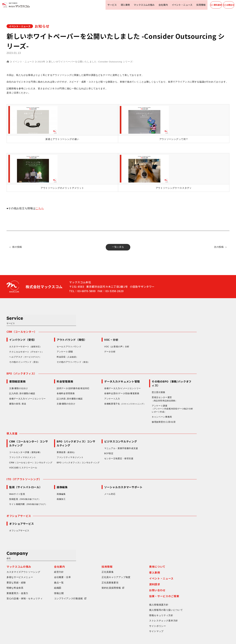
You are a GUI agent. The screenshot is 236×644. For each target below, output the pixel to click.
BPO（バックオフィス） (54, 360)
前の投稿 (18, 247)
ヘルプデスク (59, 343)
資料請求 (187, 561)
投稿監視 (59, 490)
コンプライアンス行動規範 (101, 576)
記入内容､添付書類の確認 (55, 380)
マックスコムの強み (141, 5)
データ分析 (143, 338)
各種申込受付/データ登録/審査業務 (155, 380)
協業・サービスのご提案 (197, 573)
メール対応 (143, 484)
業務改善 (100, 439)
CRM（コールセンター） (55, 318)
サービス (110, 5)
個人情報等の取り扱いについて (199, 587)
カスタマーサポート (59, 333)
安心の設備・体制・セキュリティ (57, 576)
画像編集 (94, 484)
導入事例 (122, 5)
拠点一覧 (92, 559)
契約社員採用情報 (144, 565)
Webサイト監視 (50, 484)
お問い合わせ (190, 567)
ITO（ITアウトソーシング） (57, 469)
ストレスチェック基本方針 (196, 598)
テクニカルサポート (60, 338)
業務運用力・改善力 (50, 570)
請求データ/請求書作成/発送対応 (106, 375)
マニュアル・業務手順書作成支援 (154, 435)
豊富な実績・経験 (49, 559)
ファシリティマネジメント (55, 444)
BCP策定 (142, 440)
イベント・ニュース (177, 5)
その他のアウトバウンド (106, 348)
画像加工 (94, 489)
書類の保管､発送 (50, 390)
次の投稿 (218, 247)
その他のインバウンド (58, 348)
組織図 (90, 565)
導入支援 (45, 420)
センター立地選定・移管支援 (152, 446)
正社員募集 (140, 549)
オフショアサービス (52, 506)
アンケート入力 (145, 385)
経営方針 (92, 549)
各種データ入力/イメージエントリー (60, 385)
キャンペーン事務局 (195, 404)
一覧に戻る (118, 247)
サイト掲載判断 (62, 495)
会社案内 (159, 5)
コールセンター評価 (59, 439)
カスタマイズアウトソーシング (56, 549)
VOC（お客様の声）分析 (150, 333)
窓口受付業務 (191, 379)
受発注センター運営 (198, 386)
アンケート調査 (206, 396)
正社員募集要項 (143, 559)
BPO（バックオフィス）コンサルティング (111, 449)
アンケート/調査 (98, 338)
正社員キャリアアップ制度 (149, 554)
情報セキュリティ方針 (194, 593)
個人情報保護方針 (192, 582)
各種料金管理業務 (98, 380)
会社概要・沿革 (95, 554)
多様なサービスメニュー (53, 554)
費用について (190, 543)
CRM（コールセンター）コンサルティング (63, 451)
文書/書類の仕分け (51, 375)
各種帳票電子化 (151, 392)
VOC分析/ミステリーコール (56, 458)
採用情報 (195, 5)
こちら (40, 208)
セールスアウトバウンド (102, 333)
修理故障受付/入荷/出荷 (197, 409)
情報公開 (92, 570)
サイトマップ (189, 609)
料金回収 (101, 343)
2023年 (42, 62)
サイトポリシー (190, 604)
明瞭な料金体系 (48, 565)
